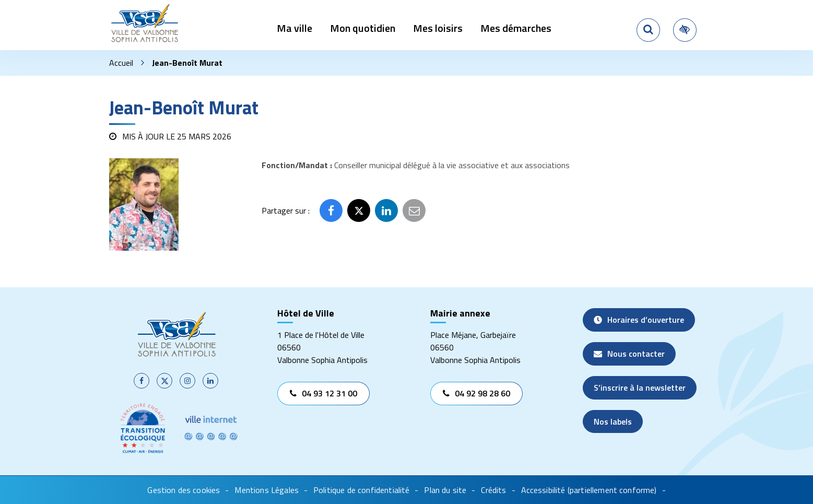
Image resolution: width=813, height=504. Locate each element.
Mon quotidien (363, 28)
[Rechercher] (648, 30)
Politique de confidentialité (361, 490)
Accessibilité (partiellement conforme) (589, 490)
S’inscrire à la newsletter (640, 388)
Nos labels (613, 421)
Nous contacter (629, 354)
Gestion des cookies (184, 490)
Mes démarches (516, 28)
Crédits (493, 490)
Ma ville (294, 28)
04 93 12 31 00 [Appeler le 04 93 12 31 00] (323, 393)
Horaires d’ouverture (639, 320)
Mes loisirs (438, 28)
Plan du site (445, 490)
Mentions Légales (267, 490)
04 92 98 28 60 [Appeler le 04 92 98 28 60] (476, 393)
